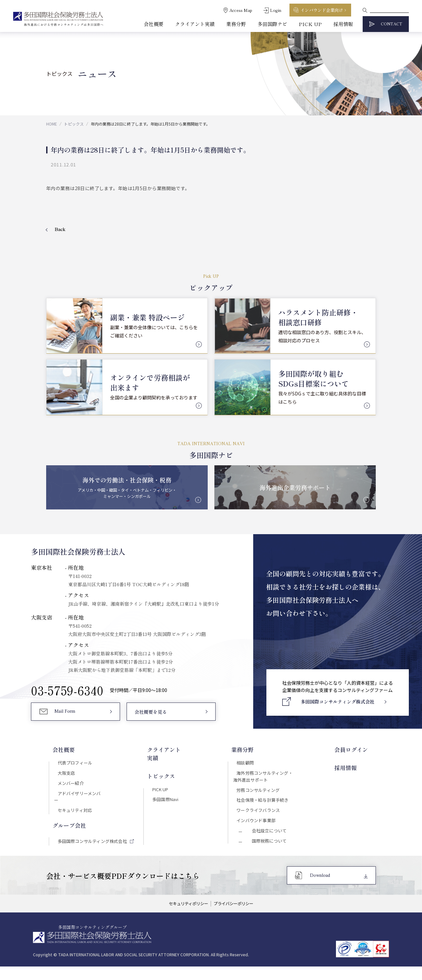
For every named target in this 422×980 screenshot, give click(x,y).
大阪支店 (64, 775)
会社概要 (154, 24)
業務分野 (236, 24)
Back (60, 230)
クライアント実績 (195, 24)
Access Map (241, 10)
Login (276, 10)
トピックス (74, 124)
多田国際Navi (166, 790)
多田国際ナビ (272, 24)
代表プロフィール (73, 763)
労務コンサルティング (263, 795)
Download (321, 889)
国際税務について (269, 853)
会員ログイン (358, 750)
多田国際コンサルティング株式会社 (92, 841)
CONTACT (392, 24)
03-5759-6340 (67, 692)
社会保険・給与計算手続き (268, 806)
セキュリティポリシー (185, 918)
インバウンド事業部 (260, 829)
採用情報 (343, 24)
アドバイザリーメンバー (80, 798)
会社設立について (269, 841)
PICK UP (310, 24)
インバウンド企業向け (322, 10)
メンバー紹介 (68, 787)
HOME (52, 124)
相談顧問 (249, 763)
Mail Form (66, 715)
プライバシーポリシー (236, 918)
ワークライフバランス (263, 818)
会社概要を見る (150, 715)
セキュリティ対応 (73, 810)
